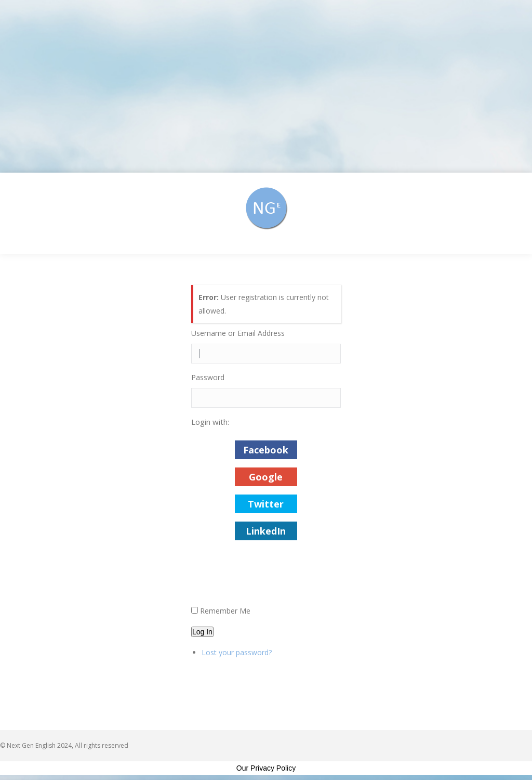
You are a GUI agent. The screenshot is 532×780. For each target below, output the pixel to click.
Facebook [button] (266, 450)
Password (208, 377)
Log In (202, 632)
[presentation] (270, 579)
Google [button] (266, 477)
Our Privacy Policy (266, 768)
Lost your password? (237, 652)
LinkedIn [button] (266, 531)
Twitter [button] (266, 504)
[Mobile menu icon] (510, 213)
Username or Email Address (238, 333)
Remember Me (225, 611)
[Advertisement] (266, 86)
